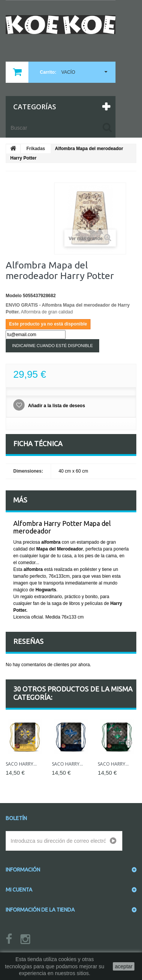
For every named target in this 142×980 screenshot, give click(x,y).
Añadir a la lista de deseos (56, 406)
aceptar (124, 966)
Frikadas (36, 149)
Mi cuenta (19, 890)
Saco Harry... (21, 764)
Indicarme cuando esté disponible (52, 346)
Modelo (14, 296)
